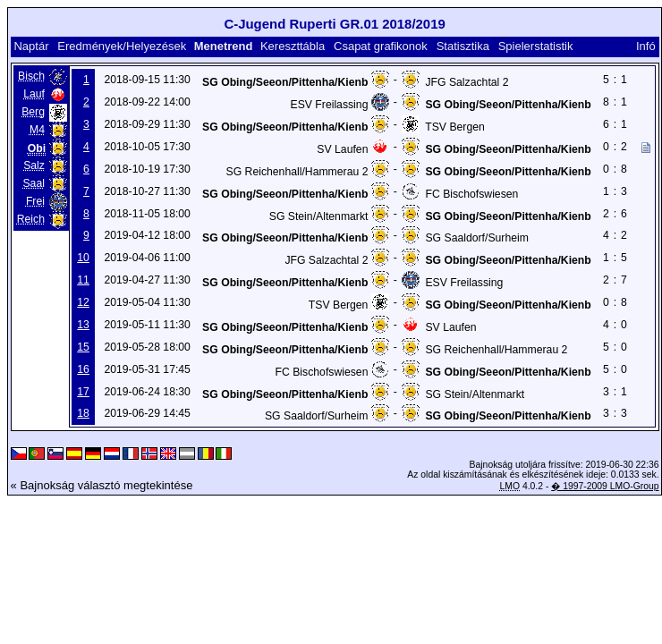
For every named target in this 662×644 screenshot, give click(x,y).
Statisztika (463, 46)
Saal (33, 183)
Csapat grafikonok (381, 46)
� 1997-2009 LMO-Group (605, 486)
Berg (33, 112)
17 (83, 392)
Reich (31, 219)
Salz (34, 165)
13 (83, 325)
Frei (35, 201)
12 (83, 302)
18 (83, 413)
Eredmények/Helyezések (122, 46)
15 (83, 347)
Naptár (31, 46)
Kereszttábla (293, 46)
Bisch (31, 76)
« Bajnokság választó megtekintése (102, 485)
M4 (37, 130)
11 (83, 280)
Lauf (34, 94)
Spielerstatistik (536, 46)
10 (83, 258)
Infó (646, 46)
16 (83, 369)
